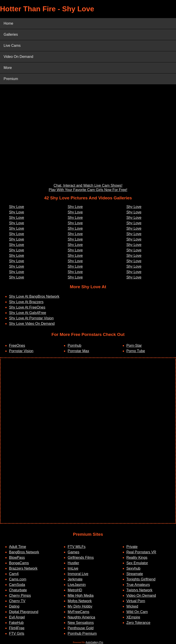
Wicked (132, 606)
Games (73, 552)
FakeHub (16, 623)
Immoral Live (78, 574)
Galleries (11, 34)
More (8, 68)
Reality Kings (137, 558)
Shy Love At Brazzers (26, 302)
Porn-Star (134, 346)
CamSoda (17, 585)
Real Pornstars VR (141, 552)
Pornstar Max (78, 351)
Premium (11, 79)
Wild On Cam (137, 612)
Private (132, 547)
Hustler (73, 563)
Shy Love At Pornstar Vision (31, 318)
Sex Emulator (137, 563)
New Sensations (81, 623)
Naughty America (81, 617)
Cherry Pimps (20, 596)
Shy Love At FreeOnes (27, 307)
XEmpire (133, 617)
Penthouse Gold (81, 628)
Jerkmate (75, 579)
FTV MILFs (77, 547)
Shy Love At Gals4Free (28, 313)
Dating (14, 606)
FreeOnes (17, 346)
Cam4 (14, 574)
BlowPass (17, 558)
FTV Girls (17, 633)
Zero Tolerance (138, 623)
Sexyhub (133, 568)
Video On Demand (18, 57)
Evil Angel (17, 617)
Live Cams (12, 46)
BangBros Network (24, 552)
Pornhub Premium (82, 633)
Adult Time (18, 547)
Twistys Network (139, 590)
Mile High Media (81, 596)
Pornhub (74, 346)
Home (8, 23)
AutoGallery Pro (94, 642)
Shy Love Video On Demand (32, 324)
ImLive (73, 568)
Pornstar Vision (21, 351)
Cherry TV (17, 601)
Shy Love (17, 207)
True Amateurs (138, 585)
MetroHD (75, 590)
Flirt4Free (17, 628)
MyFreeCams (78, 612)
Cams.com (18, 579)
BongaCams (19, 563)
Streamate (135, 574)
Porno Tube (136, 351)
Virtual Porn (136, 601)
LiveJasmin (77, 585)
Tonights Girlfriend (141, 579)
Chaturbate (18, 590)
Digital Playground (24, 612)
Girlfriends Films (81, 558)
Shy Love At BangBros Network (34, 296)
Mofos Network (80, 601)
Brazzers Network (23, 568)
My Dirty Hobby (80, 606)
